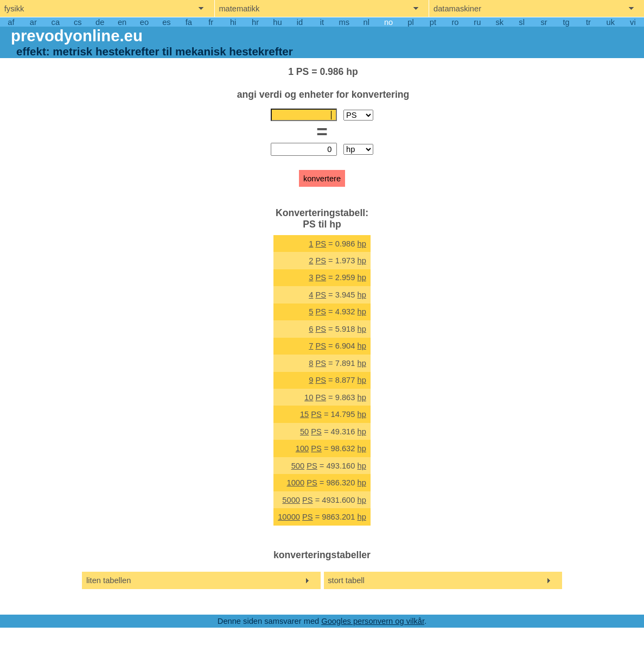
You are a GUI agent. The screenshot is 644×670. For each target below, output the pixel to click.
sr (544, 22)
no (388, 22)
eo (144, 22)
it (322, 22)
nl (366, 22)
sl (522, 22)
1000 (295, 483)
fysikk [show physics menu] (14, 9)
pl (410, 22)
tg (566, 22)
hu (277, 22)
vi (633, 22)
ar (33, 22)
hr (255, 22)
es (166, 22)
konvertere (322, 179)
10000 (289, 517)
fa (189, 22)
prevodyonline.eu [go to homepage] (77, 36)
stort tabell (346, 580)
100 (302, 448)
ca (56, 22)
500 (298, 466)
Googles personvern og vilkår (373, 621)
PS (321, 244)
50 (304, 432)
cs (78, 22)
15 (304, 414)
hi (233, 22)
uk (611, 22)
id (300, 22)
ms (345, 22)
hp (362, 244)
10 (309, 397)
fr (211, 22)
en (122, 22)
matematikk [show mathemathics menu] (239, 9)
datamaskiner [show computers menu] (457, 9)
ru (477, 22)
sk (499, 22)
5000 (291, 500)
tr (588, 22)
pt (433, 22)
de (100, 22)
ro (455, 22)
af (11, 22)
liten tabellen (109, 580)
